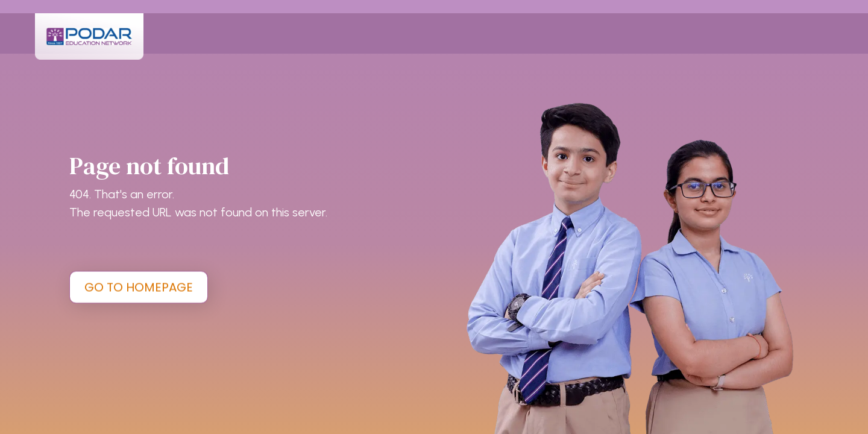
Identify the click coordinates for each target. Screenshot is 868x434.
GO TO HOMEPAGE (139, 287)
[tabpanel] (434, 217)
